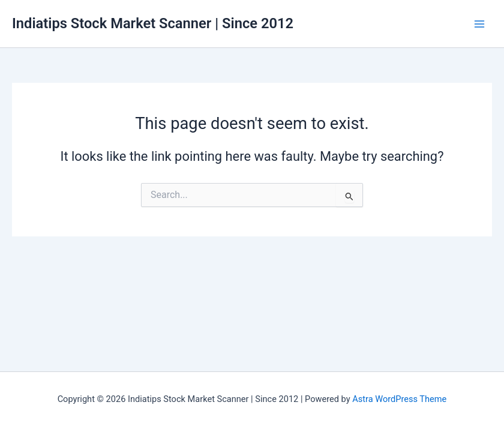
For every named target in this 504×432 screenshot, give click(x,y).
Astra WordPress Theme (399, 399)
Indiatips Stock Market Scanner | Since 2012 (153, 23)
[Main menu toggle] (479, 24)
